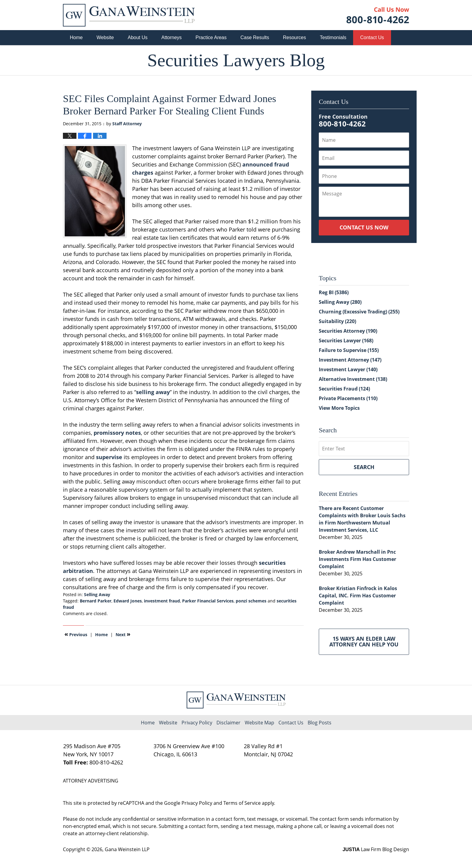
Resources (294, 37)
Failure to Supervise (349, 350)
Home (76, 37)
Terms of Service (242, 803)
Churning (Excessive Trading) (359, 312)
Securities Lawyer (346, 341)
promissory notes (117, 433)
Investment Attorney (350, 360)
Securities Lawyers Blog (129, 15)
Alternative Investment (353, 379)
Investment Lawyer (348, 369)
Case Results (255, 37)
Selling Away (97, 594)
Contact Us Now (364, 227)
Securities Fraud (344, 389)
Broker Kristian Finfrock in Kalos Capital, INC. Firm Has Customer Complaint (358, 596)
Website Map (259, 723)
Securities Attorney (348, 331)
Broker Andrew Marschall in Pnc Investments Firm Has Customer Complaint (357, 559)
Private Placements (348, 398)
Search (364, 467)
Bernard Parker (96, 601)
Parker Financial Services (208, 601)
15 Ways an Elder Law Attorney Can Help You (364, 642)
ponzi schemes (251, 601)
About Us (138, 37)
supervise (109, 457)
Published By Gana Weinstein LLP (378, 15)
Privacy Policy (197, 723)
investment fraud (162, 601)
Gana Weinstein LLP (127, 849)
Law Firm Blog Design (376, 849)
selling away (153, 392)
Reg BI (334, 292)
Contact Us (372, 37)
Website (105, 37)
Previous (76, 634)
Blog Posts (320, 723)
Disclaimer (228, 723)
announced (258, 164)
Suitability (337, 321)
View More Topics (339, 408)
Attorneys (172, 37)
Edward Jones (128, 601)
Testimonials (333, 37)
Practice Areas (211, 37)
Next (123, 634)
